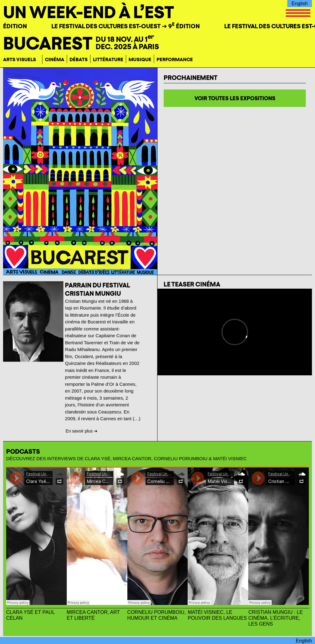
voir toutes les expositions (235, 98)
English (300, 4)
